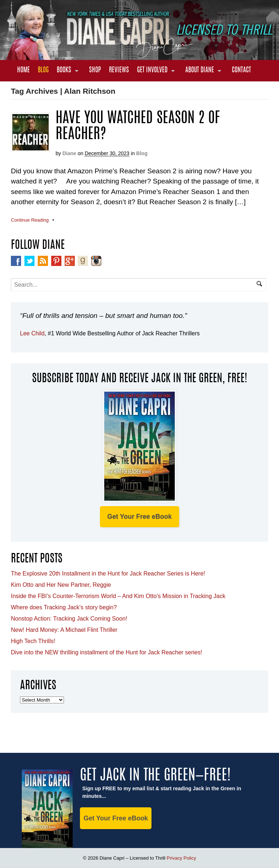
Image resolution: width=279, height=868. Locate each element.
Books (64, 70)
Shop (95, 70)
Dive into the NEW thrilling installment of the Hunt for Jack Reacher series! (106, 652)
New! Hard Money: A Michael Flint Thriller (64, 630)
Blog (43, 70)
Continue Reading (30, 220)
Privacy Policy (181, 858)
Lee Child (32, 333)
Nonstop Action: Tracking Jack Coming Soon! (69, 619)
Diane (69, 153)
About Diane (200, 70)
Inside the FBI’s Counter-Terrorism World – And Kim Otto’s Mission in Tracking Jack (118, 596)
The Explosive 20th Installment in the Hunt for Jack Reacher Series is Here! (108, 574)
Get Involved (152, 70)
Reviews (119, 70)
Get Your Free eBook (139, 517)
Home (23, 70)
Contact (241, 70)
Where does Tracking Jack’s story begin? (64, 607)
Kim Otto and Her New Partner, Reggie (61, 585)
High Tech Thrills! (33, 641)
